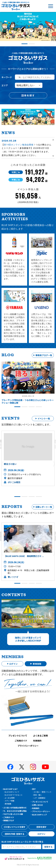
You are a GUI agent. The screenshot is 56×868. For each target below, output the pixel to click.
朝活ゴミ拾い (10, 464)
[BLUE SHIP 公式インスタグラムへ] (33, 767)
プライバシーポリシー (28, 746)
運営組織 (8, 804)
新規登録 (37, 664)
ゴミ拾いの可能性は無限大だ (15, 808)
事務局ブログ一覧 (44, 355)
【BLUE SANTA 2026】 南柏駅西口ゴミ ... (24, 556)
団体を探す (28, 95)
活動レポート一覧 (44, 507)
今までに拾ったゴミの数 (13, 814)
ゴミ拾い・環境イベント (42, 792)
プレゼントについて (18, 736)
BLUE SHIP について (12, 792)
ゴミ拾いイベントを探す (14, 827)
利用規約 (37, 741)
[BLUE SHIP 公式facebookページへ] (10, 767)
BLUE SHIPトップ (39, 815)
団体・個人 (38, 795)
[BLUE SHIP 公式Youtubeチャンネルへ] (45, 767)
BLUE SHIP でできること (14, 795)
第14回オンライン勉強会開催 (19, 145)
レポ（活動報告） (40, 798)
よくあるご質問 (40, 736)
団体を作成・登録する (14, 834)
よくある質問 (10, 798)
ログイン (13, 664)
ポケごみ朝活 (14, 482)
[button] (2, 28)
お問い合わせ (37, 805)
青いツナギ (13, 577)
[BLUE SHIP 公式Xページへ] (22, 767)
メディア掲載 (9, 801)
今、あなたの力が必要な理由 (15, 811)
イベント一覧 (44, 419)
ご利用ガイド (21, 741)
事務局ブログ (9, 820)
